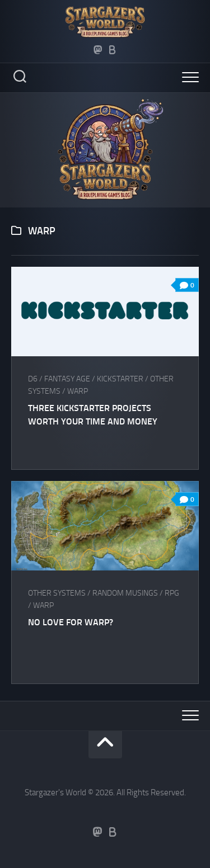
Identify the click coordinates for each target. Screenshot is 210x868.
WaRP (78, 391)
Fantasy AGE (67, 379)
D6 (33, 379)
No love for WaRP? (71, 622)
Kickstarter (120, 379)
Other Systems (57, 593)
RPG (172, 593)
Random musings (125, 593)
